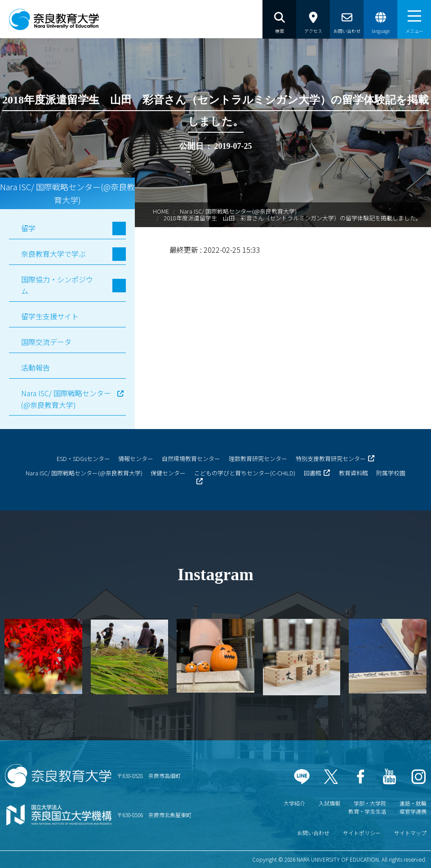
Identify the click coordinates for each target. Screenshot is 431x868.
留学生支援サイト (50, 316)
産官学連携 (413, 811)
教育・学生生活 (367, 811)
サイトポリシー (362, 833)
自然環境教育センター (191, 459)
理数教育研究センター (258, 459)
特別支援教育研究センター (331, 459)
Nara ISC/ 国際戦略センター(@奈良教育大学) (238, 211)
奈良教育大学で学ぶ (53, 254)
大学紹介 (294, 803)
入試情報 (329, 803)
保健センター (168, 473)
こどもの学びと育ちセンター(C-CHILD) (245, 473)
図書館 (313, 473)
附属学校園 (391, 473)
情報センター (136, 459)
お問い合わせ (313, 833)
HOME (161, 211)
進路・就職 (413, 803)
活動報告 (36, 367)
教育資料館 (353, 473)
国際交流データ (46, 342)
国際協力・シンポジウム (57, 285)
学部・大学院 (370, 803)
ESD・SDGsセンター (83, 459)
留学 (28, 228)
